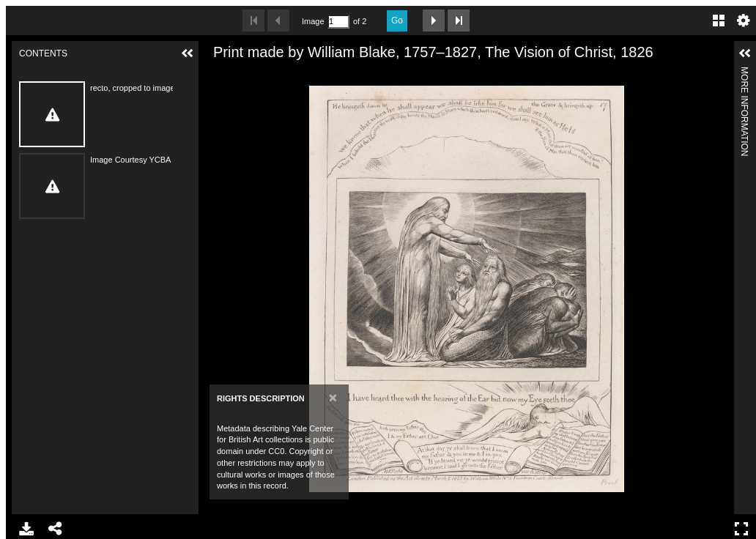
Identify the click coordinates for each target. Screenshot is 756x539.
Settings (744, 21)
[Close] (333, 397)
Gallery (719, 21)
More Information (744, 73)
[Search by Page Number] (338, 22)
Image (313, 21)
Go (397, 21)
